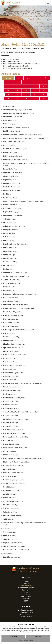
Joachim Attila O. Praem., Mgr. (17, 128)
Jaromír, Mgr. (11, 362)
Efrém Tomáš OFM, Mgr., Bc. (17, 550)
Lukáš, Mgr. (9, 519)
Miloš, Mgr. (10, 223)
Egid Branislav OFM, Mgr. (14, 226)
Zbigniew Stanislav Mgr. (15, 483)
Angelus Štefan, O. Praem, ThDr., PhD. (19, 330)
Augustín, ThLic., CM (14, 480)
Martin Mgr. (10, 169)
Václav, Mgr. (10, 219)
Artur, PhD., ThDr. (13, 173)
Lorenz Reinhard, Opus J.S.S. (16, 160)
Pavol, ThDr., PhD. (13, 301)
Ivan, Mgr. (9, 233)
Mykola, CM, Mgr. (12, 190)
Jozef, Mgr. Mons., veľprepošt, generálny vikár (23, 383)
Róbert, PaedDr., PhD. (14, 344)
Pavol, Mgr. (10, 262)
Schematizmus (26, 586)
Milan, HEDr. (10, 287)
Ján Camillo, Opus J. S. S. (16, 244)
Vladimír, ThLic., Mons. (14, 546)
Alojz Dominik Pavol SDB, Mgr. (16, 437)
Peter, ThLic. (10, 198)
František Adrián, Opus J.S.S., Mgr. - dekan (21, 412)
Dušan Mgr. (10, 394)
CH (9, 86)
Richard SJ (11, 230)
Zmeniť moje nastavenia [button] (26, 640)
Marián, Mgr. (11, 319)
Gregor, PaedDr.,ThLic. (14, 516)
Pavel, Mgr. (10, 145)
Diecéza (26, 581)
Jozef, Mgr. (10, 153)
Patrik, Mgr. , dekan (13, 117)
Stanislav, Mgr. (11, 298)
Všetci (8, 78)
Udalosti (26, 592)
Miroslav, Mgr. (11, 351)
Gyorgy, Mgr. (10, 476)
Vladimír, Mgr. (10, 333)
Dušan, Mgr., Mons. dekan (15, 355)
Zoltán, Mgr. (11, 416)
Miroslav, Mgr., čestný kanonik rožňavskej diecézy (24, 201)
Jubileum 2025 (26, 597)
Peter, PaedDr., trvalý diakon (16, 305)
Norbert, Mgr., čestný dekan (15, 142)
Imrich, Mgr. (11, 258)
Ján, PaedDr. (11, 426)
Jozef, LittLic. (9, 441)
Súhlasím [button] (13, 636)
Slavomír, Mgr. (11, 380)
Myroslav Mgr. (12, 508)
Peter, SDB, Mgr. (12, 557)
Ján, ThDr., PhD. (11, 323)
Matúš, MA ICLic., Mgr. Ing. (16, 149)
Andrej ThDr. (10, 180)
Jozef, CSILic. (10, 494)
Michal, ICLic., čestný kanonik (16, 276)
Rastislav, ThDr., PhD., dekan (15, 448)
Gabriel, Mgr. (12, 187)
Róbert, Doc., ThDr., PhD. (14, 473)
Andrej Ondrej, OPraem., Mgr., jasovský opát (21, 294)
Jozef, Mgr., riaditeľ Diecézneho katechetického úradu (26, 138)
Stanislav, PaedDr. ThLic (14, 348)
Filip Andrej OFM (12, 183)
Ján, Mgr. (9, 255)
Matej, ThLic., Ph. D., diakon (15, 433)
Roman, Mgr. (11, 326)
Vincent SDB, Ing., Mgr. (14, 366)
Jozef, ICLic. (9, 536)
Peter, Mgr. (10, 539)
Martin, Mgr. (10, 291)
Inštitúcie (26, 583)
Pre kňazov (26, 594)
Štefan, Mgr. (10, 124)
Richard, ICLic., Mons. (13, 543)
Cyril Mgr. (9, 106)
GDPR (26, 601)
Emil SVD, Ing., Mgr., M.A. (14, 316)
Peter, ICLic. (11, 376)
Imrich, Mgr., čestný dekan (15, 398)
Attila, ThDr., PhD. (12, 280)
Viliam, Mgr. (11, 423)
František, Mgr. (11, 248)
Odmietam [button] (38, 636)
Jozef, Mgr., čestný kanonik (16, 419)
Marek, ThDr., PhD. (12, 491)
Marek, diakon (10, 205)
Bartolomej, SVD (12, 131)
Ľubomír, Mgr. (11, 387)
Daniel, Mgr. (10, 120)
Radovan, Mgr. (11, 212)
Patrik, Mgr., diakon (13, 391)
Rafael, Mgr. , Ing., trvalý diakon (17, 110)
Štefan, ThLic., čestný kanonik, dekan (20, 308)
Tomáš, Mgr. (9, 369)
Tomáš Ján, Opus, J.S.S (14, 341)
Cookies (26, 599)
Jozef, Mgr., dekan (13, 208)
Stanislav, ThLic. (11, 176)
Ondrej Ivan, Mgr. (13, 283)
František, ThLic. (11, 401)
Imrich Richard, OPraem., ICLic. (16, 462)
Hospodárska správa (26, 588)
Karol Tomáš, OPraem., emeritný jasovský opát (22, 135)
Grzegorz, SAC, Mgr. (14, 466)
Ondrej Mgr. (11, 408)
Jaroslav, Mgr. (11, 337)
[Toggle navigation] (48, 3)
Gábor (7, 194)
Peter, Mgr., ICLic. (12, 312)
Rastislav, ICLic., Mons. (13, 501)
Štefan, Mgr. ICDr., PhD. (14, 373)
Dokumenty (26, 590)
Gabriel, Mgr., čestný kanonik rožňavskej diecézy (23, 458)
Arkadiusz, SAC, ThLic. (13, 430)
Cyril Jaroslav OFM (13, 156)
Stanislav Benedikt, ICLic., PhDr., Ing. (19, 113)
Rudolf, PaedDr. (13, 215)
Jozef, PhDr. (10, 498)
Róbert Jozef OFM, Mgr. (15, 273)
